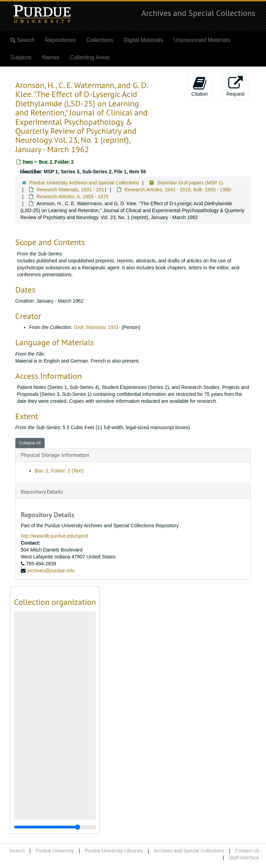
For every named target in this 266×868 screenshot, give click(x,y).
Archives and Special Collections (198, 13)
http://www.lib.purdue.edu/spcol (54, 536)
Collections (100, 40)
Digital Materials (143, 40)
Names (51, 57)
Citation (200, 86)
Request (236, 86)
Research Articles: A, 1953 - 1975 (72, 197)
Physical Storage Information (55, 455)
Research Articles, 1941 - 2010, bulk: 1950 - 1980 (178, 190)
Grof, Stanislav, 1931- (97, 327)
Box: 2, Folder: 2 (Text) (59, 471)
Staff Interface (244, 858)
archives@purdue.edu (51, 571)
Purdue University (55, 851)
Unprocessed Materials (202, 40)
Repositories (60, 40)
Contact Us (247, 851)
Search (17, 851)
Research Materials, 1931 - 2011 (72, 190)
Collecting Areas (90, 57)
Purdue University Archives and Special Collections (84, 183)
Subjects (21, 57)
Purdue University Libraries (114, 851)
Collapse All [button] (30, 443)
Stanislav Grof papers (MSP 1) (190, 183)
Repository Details (42, 492)
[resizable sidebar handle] (55, 827)
